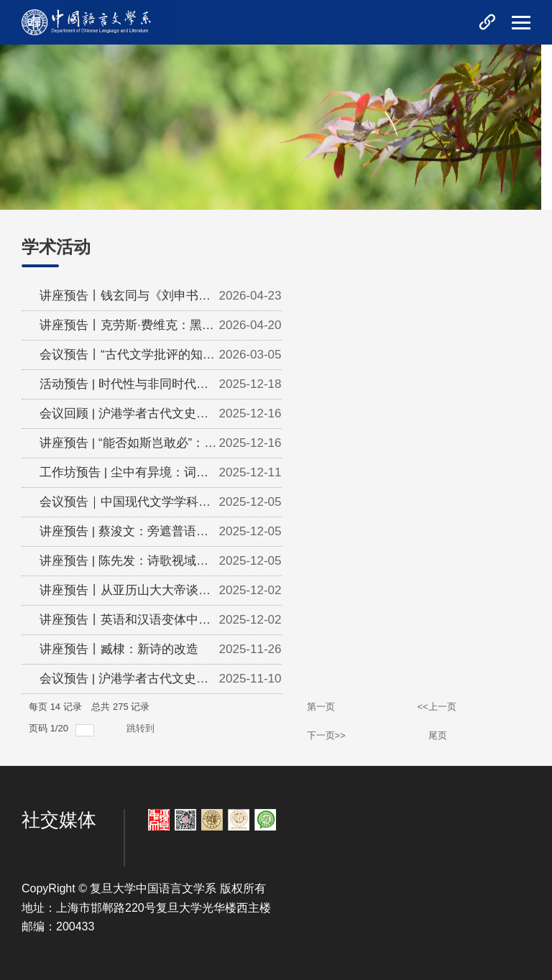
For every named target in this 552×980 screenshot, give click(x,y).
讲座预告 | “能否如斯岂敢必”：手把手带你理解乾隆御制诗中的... (128, 447)
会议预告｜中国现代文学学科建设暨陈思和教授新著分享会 (125, 506)
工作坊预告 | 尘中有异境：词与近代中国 (124, 476)
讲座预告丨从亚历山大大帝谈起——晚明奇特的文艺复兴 (125, 594)
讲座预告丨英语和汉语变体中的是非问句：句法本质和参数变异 (125, 624)
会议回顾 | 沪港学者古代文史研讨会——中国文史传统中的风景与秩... (125, 417)
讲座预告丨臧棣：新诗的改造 (119, 649)
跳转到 (142, 728)
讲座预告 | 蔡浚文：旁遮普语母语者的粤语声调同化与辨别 (124, 535)
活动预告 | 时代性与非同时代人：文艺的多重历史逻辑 (118, 388)
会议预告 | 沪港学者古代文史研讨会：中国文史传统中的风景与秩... (125, 683)
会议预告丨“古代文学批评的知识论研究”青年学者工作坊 (127, 359)
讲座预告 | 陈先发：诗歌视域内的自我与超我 (124, 565)
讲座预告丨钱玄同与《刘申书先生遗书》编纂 (125, 300)
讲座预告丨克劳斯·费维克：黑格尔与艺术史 (127, 329)
